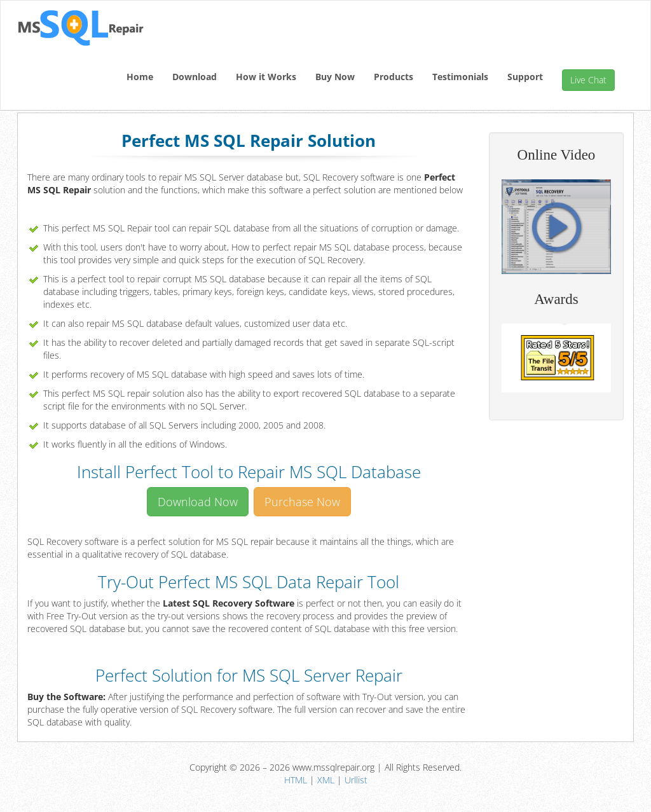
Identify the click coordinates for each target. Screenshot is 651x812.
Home (140, 77)
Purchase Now (302, 502)
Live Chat (588, 80)
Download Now (198, 502)
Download (195, 77)
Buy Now (335, 77)
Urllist (356, 780)
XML (326, 780)
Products (394, 77)
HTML (296, 780)
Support (525, 77)
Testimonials (460, 77)
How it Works (266, 77)
